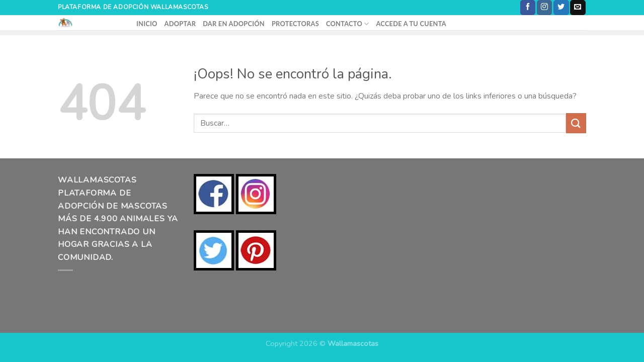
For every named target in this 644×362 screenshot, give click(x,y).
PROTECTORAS (295, 24)
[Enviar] (576, 123)
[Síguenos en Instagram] (544, 8)
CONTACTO (348, 24)
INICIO (147, 24)
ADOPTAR (180, 24)
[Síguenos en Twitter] (561, 8)
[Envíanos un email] (578, 8)
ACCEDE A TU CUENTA (411, 24)
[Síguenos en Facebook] (528, 8)
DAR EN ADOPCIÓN (234, 24)
